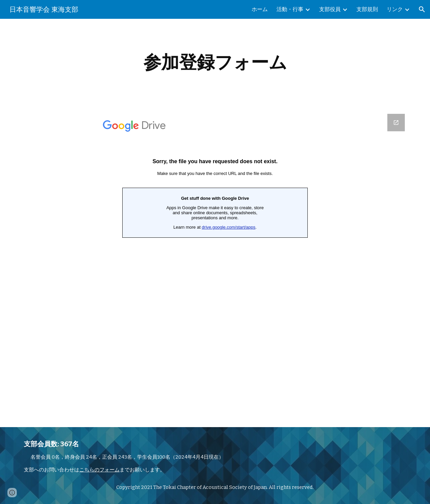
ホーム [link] (260, 9)
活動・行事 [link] (290, 9)
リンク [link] (395, 9)
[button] (422, 9)
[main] (215, 62)
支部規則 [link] (367, 9)
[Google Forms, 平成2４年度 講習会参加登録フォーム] (215, 266)
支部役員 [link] (330, 9)
